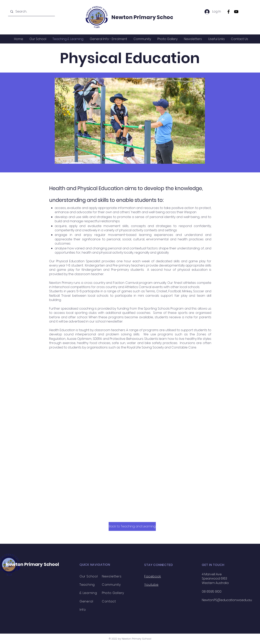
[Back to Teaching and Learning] (132, 526)
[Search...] (31, 12)
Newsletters (112, 576)
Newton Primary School (143, 17)
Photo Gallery (113, 593)
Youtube (151, 585)
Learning (90, 593)
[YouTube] (236, 12)
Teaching (87, 585)
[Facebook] (229, 12)
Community (111, 585)
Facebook (153, 576)
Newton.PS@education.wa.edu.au (227, 600)
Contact (109, 601)
